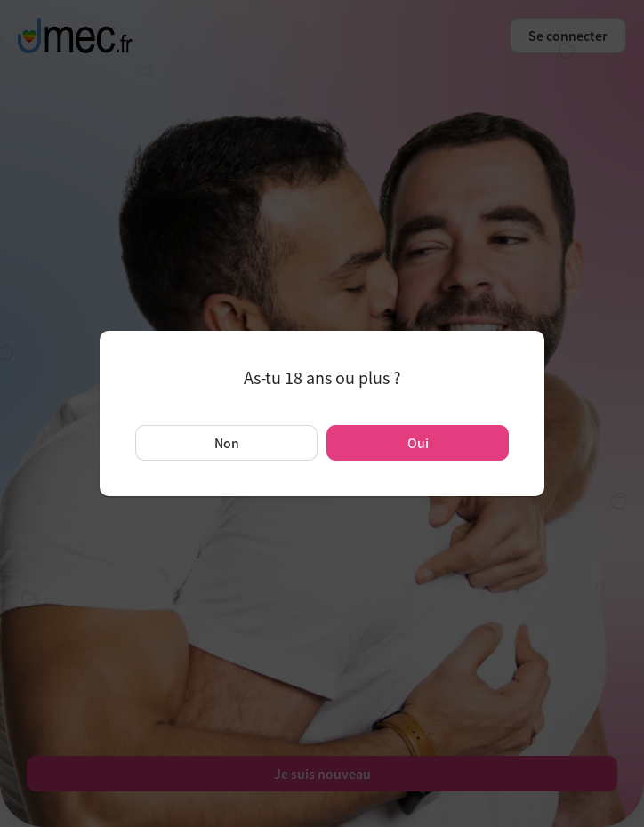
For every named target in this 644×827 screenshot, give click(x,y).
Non (227, 443)
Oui (418, 443)
